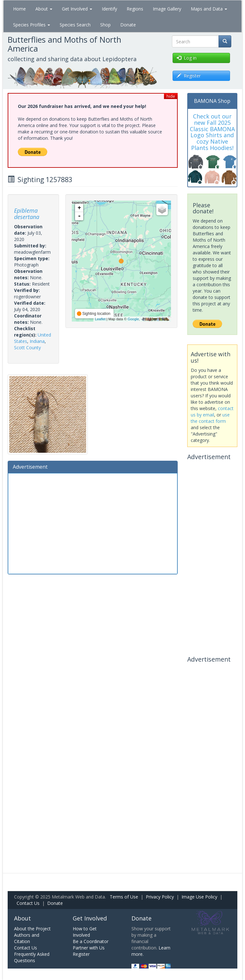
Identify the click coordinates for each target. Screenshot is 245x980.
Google (133, 319)
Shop (105, 25)
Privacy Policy (160, 897)
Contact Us (28, 903)
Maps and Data (209, 9)
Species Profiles (32, 25)
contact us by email (212, 412)
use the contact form (210, 418)
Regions (135, 9)
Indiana (37, 341)
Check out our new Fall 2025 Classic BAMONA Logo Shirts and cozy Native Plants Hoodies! (212, 132)
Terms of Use (124, 897)
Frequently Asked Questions (32, 957)
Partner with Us (89, 948)
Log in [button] (187, 58)
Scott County (27, 348)
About (44, 9)
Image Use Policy (199, 897)
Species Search (75, 25)
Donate (128, 25)
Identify (109, 9)
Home (19, 9)
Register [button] (189, 76)
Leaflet (100, 319)
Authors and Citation (27, 938)
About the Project (32, 929)
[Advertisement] (93, 523)
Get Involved (77, 9)
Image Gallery (167, 9)
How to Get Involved (85, 932)
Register (81, 954)
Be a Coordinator (91, 941)
